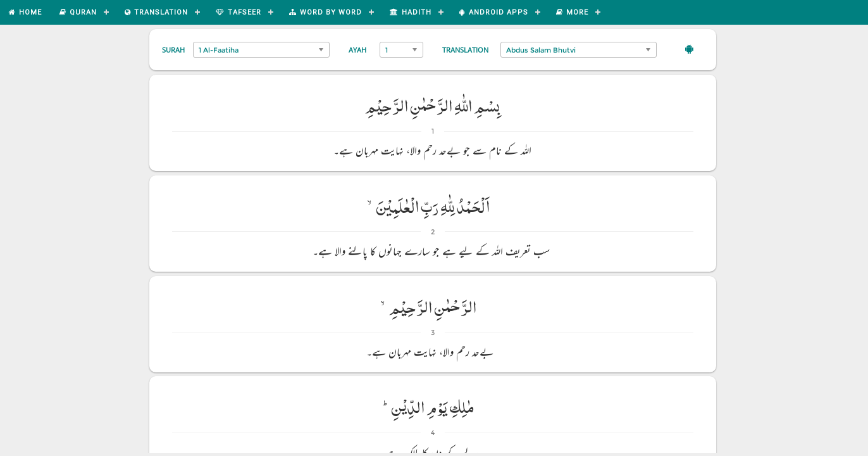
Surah (173, 50)
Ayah (357, 50)
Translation (465, 50)
